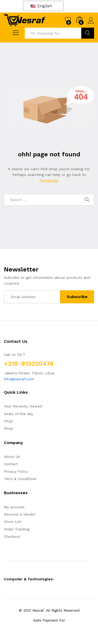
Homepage (49, 180)
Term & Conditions (20, 479)
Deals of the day (19, 414)
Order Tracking (17, 529)
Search (88, 33)
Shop (8, 428)
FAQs (8, 421)
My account (14, 507)
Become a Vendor (20, 514)
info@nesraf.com (19, 379)
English (41, 6)
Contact (11, 464)
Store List (13, 522)
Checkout (12, 536)
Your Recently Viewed (23, 406)
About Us (12, 457)
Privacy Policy (16, 471)
